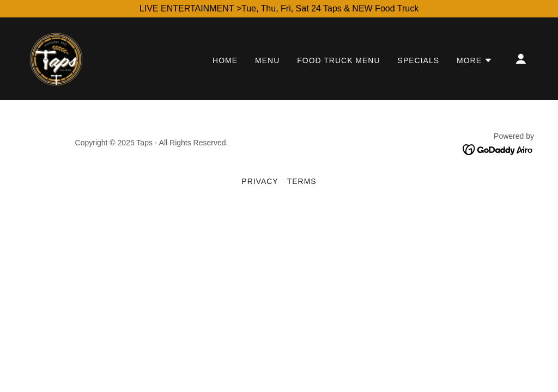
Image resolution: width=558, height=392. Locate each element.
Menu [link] (267, 60)
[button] (475, 60)
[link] (56, 58)
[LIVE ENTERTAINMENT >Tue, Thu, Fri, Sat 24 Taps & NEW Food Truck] (279, 9)
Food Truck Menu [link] (338, 60)
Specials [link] (418, 60)
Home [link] (225, 60)
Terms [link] (302, 181)
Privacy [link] (260, 181)
